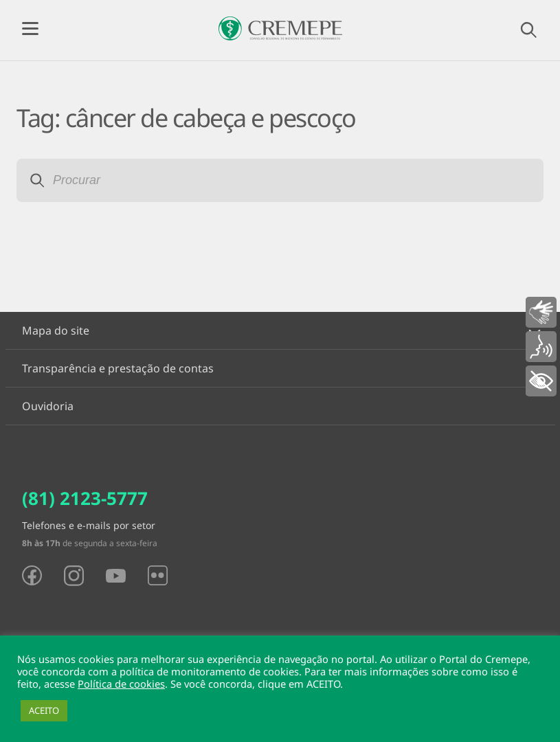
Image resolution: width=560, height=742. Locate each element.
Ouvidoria (48, 406)
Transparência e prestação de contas (118, 368)
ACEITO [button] (44, 710)
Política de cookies (121, 684)
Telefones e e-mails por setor (89, 525)
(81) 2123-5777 (85, 498)
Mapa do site (56, 330)
